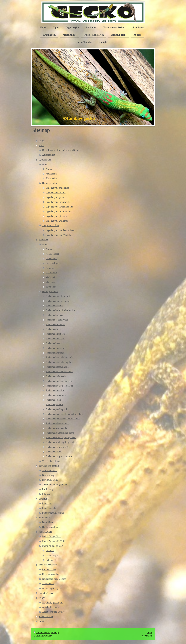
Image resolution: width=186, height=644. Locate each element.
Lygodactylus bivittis (56, 193)
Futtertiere (47, 503)
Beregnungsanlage (51, 480)
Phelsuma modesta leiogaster (59, 386)
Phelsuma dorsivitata (56, 325)
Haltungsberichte (50, 292)
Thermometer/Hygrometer (55, 485)
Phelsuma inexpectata (56, 348)
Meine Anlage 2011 (51, 536)
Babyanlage (51, 560)
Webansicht (147, 636)
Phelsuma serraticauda (56, 428)
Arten (45, 164)
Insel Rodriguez (53, 263)
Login (150, 632)
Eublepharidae (49, 569)
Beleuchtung (48, 475)
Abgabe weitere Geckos (53, 612)
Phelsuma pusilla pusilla (57, 409)
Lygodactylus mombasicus (58, 211)
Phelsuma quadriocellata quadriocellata (64, 414)
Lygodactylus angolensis (57, 188)
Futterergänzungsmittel (53, 513)
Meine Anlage (45, 532)
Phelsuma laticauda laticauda (59, 357)
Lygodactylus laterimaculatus (60, 207)
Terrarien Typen (50, 471)
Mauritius (50, 282)
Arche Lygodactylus (52, 588)
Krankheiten (44, 518)
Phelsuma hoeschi (54, 343)
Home (41, 141)
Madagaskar (51, 174)
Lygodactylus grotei (55, 197)
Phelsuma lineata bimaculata (59, 372)
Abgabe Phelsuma (51, 607)
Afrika (49, 169)
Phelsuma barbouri (55, 306)
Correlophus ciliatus (52, 574)
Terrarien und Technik (49, 466)
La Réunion (51, 273)
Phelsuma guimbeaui (56, 334)
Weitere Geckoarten (48, 565)
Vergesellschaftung (51, 225)
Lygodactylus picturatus (57, 216)
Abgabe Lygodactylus (52, 602)
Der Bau (50, 551)
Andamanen (51, 259)
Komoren (50, 268)
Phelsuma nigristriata (56, 395)
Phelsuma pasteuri (54, 405)
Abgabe (42, 598)
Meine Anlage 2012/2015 (54, 541)
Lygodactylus (45, 160)
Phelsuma (43, 240)
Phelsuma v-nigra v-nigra (58, 447)
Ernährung (44, 499)
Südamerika (51, 178)
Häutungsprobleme (51, 527)
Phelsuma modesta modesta (59, 381)
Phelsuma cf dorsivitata (57, 320)
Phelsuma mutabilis (55, 390)
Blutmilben (47, 522)
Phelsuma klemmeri (55, 353)
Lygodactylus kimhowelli (58, 202)
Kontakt (42, 621)
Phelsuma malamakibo (56, 376)
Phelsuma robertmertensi (57, 423)
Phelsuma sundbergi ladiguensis (61, 438)
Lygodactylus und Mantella (59, 235)
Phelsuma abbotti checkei (58, 296)
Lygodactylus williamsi (57, 221)
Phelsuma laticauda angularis (59, 362)
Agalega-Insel (52, 254)
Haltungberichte (50, 183)
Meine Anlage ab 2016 (53, 546)
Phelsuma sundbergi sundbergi (60, 433)
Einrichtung (48, 489)
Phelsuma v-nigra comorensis (60, 456)
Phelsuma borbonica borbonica (60, 310)
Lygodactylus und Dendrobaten (60, 230)
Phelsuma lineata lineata (57, 367)
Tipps (41, 145)
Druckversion (42, 632)
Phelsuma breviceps (55, 315)
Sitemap (55, 632)
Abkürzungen (49, 155)
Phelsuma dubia (53, 329)
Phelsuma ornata (54, 400)
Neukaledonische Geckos (54, 579)
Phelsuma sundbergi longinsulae (61, 442)
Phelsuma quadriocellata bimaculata (63, 419)
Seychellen (51, 287)
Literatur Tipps (46, 593)
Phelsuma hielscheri (55, 339)
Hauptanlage (52, 555)
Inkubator (47, 494)
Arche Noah (48, 584)
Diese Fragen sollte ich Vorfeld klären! (60, 150)
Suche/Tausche (46, 617)
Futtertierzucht (49, 508)
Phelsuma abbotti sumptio (58, 301)
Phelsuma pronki (54, 452)
